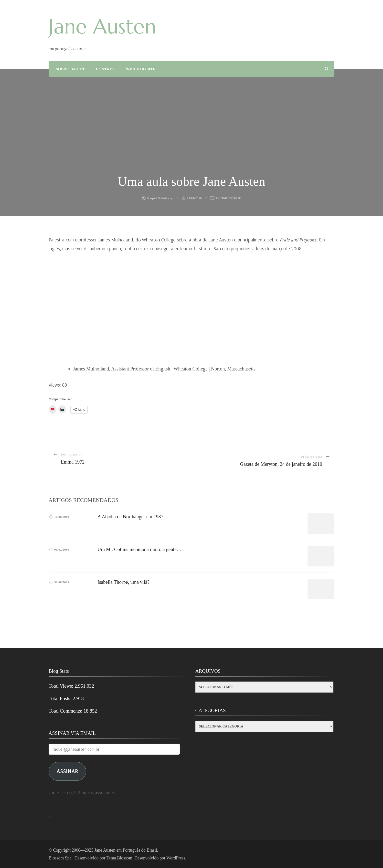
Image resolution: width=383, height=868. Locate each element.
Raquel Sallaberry (160, 198)
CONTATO (105, 69)
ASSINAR (67, 771)
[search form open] (326, 69)
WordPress (176, 858)
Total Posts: (61, 698)
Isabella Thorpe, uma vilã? (123, 582)
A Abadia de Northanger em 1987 (130, 517)
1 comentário (229, 198)
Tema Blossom (119, 858)
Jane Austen (102, 26)
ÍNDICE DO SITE (140, 69)
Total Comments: (66, 711)
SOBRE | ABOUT (70, 69)
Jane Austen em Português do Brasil (126, 850)
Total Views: (62, 686)
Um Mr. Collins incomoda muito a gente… (139, 549)
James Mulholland (91, 369)
